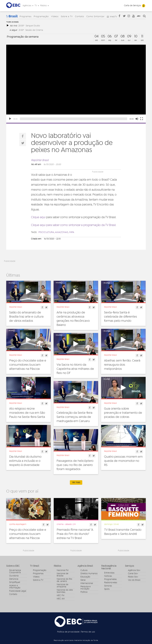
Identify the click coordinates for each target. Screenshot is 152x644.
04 (97, 36)
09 (129, 36)
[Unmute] (137, 119)
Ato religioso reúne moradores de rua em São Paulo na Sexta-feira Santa (27, 413)
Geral (83, 580)
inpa (72, 232)
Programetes (110, 579)
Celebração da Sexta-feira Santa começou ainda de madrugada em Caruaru (74, 417)
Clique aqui (38, 217)
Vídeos (55, 17)
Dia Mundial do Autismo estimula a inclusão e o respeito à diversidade (25, 461)
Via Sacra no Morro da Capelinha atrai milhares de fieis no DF (75, 369)
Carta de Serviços (132, 6)
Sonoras (108, 586)
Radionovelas (111, 583)
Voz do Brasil (134, 580)
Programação (41, 17)
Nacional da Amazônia (62, 586)
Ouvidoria (14, 576)
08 (123, 36)
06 (110, 36)
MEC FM (60, 595)
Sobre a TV (67, 17)
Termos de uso (88, 632)
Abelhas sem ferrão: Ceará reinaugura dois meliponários (122, 365)
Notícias (108, 576)
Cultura (84, 570)
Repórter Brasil (40, 160)
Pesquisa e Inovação (85, 588)
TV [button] (37, 6)
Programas (26, 17)
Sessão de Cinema (34, 30)
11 (142, 36)
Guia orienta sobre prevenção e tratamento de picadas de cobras (123, 413)
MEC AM (61, 599)
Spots (107, 589)
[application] (76, 84)
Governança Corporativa (15, 571)
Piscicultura (46, 232)
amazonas (62, 232)
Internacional (87, 583)
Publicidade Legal (18, 591)
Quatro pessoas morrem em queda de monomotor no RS (123, 461)
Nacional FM (63, 570)
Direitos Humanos (89, 574)
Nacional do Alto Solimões (65, 591)
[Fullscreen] (142, 119)
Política (84, 592)
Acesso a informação (15, 587)
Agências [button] (28, 6)
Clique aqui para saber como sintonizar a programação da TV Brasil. (74, 225)
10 (136, 36)
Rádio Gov (133, 577)
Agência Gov (134, 570)
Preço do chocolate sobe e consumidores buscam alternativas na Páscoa (28, 365)
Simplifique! (15, 582)
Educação (85, 577)
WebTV (114, 17)
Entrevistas (109, 573)
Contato (79, 17)
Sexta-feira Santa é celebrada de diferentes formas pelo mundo (121, 317)
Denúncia (14, 579)
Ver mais (76, 482)
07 (116, 36)
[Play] (10, 119)
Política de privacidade (68, 632)
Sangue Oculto (33, 26)
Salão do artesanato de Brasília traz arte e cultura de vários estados (26, 317)
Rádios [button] (45, 6)
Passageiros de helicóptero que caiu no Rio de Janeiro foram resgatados (75, 465)
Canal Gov (133, 574)
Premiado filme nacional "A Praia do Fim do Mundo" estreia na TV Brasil (75, 534)
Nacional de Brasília (62, 575)
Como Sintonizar (95, 17)
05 (103, 36)
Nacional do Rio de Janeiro (64, 580)
